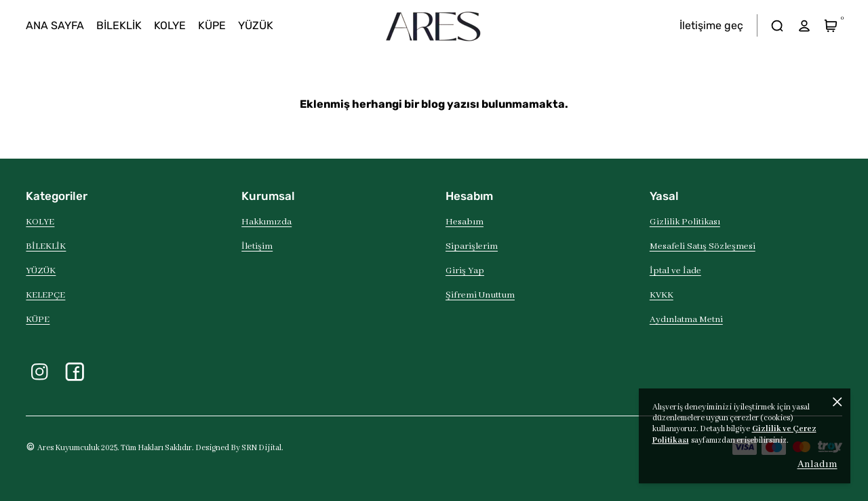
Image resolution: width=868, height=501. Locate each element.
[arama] (777, 25)
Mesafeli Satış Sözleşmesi (703, 246)
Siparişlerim (472, 246)
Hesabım (465, 222)
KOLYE (40, 222)
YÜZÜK (41, 271)
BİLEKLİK (46, 246)
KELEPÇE (45, 295)
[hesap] (804, 25)
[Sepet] (831, 25)
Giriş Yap (465, 271)
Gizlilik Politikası (685, 222)
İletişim (257, 246)
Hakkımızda (267, 222)
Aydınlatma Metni (686, 320)
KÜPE (38, 320)
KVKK (662, 295)
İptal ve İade (675, 271)
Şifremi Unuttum (480, 295)
